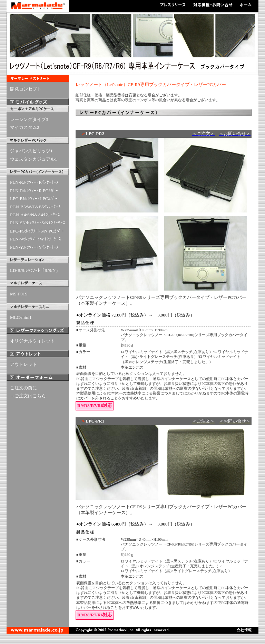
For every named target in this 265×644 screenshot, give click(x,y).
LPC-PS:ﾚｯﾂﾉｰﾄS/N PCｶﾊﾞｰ (37, 231)
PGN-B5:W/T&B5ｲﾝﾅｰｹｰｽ (35, 207)
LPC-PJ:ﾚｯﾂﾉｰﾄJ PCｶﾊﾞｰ (34, 198)
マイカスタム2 (25, 127)
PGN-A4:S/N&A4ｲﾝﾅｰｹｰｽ (35, 215)
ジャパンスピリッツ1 (31, 151)
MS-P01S (19, 294)
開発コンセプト (26, 89)
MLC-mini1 (21, 317)
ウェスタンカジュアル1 (34, 159)
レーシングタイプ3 (29, 119)
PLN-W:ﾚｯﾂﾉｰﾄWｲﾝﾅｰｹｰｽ (36, 239)
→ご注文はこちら (28, 396)
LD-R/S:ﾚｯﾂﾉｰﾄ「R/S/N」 (35, 270)
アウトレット (23, 364)
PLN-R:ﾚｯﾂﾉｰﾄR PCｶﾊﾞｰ (34, 191)
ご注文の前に (23, 388)
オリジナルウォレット (32, 341)
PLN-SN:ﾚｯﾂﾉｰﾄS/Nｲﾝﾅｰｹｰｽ (38, 223)
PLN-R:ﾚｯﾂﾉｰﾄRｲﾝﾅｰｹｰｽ (34, 182)
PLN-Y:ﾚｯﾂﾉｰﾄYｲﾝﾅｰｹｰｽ (34, 247)
